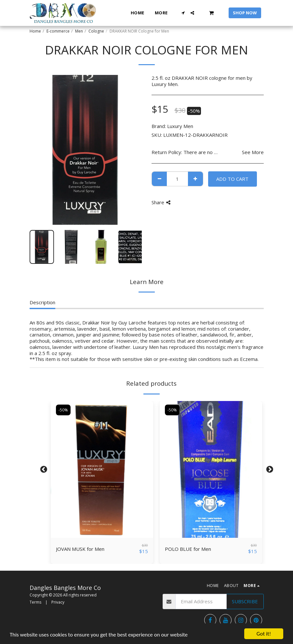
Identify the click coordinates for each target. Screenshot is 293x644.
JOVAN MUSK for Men (80, 549)
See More (253, 152)
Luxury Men (180, 126)
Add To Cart (232, 179)
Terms (35, 602)
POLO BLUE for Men (188, 549)
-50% (63, 410)
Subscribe (245, 601)
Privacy (58, 602)
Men (79, 31)
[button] (183, 13)
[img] (102, 469)
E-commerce (58, 31)
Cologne (96, 31)
